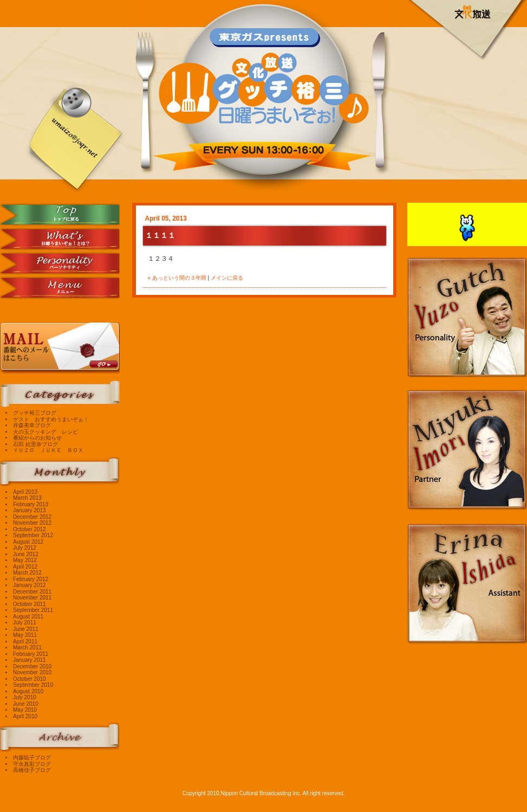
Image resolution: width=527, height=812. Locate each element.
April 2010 (25, 716)
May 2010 (25, 710)
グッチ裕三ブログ (35, 413)
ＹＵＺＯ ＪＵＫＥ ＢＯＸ (48, 450)
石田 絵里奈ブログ (35, 444)
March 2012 (27, 573)
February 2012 (31, 579)
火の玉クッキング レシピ (45, 432)
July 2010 (25, 697)
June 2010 (26, 704)
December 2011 (32, 592)
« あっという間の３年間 (177, 278)
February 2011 (31, 654)
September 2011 (33, 610)
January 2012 (30, 585)
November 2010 (32, 672)
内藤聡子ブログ (32, 758)
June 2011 (26, 629)
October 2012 (30, 529)
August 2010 (28, 691)
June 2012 (26, 554)
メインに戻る (227, 278)
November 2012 (32, 523)
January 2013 (30, 510)
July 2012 (25, 548)
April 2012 (25, 567)
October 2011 (30, 604)
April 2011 (25, 642)
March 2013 (27, 498)
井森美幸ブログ (32, 425)
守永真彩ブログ (32, 764)
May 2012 (25, 560)
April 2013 (25, 492)
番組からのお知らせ (37, 438)
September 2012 (33, 535)
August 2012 (28, 542)
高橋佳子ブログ (32, 770)
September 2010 (33, 685)
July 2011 (25, 623)
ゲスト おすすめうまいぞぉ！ (51, 419)
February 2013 (31, 504)
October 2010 (30, 679)
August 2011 (28, 617)
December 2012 (32, 517)
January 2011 (30, 660)
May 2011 (25, 635)
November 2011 (32, 598)
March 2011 (27, 647)
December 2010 (32, 666)
